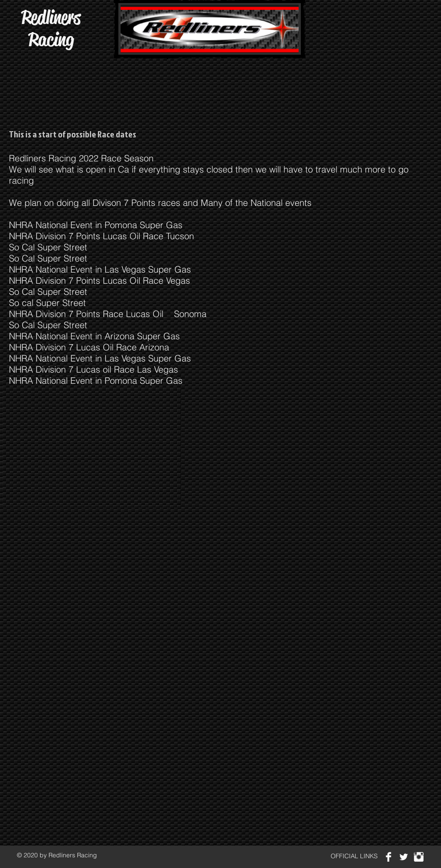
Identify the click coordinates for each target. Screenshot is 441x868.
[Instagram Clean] (419, 857)
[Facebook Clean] (388, 857)
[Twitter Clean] (404, 857)
